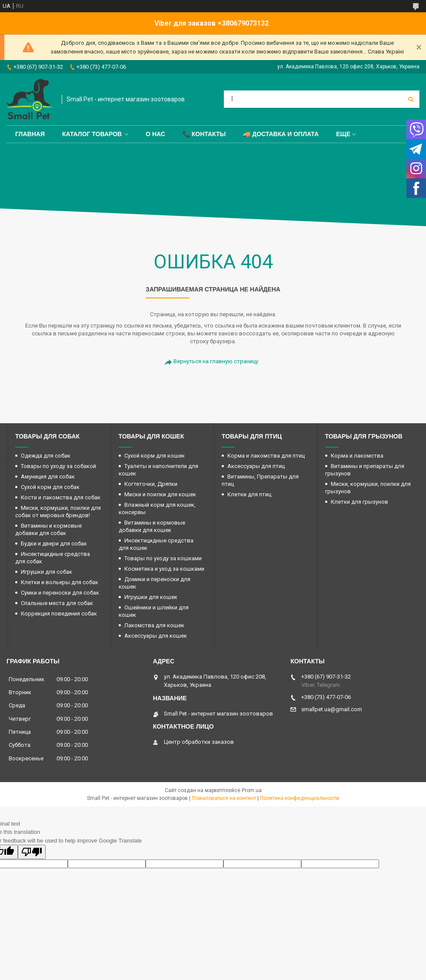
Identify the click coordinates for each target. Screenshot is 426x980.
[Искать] (411, 99)
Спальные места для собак (57, 603)
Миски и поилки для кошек (160, 494)
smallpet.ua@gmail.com (332, 709)
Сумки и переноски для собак (60, 593)
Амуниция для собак (48, 477)
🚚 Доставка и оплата (281, 134)
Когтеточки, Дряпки (151, 484)
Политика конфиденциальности (300, 798)
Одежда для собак (46, 456)
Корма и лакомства (357, 456)
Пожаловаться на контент (224, 798)
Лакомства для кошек (154, 625)
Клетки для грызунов (359, 502)
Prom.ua (252, 790)
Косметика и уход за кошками (164, 569)
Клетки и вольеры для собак (60, 582)
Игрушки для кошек (151, 597)
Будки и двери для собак (54, 544)
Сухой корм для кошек (155, 456)
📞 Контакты (204, 134)
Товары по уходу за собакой (58, 466)
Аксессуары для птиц (256, 466)
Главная (30, 134)
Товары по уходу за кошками (163, 558)
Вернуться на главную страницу (216, 361)
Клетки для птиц (249, 494)
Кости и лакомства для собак (61, 497)
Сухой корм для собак (50, 487)
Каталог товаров (92, 134)
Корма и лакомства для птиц (266, 456)
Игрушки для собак (47, 572)
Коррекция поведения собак (59, 614)
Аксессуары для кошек (156, 636)
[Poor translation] (32, 852)
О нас (155, 134)
